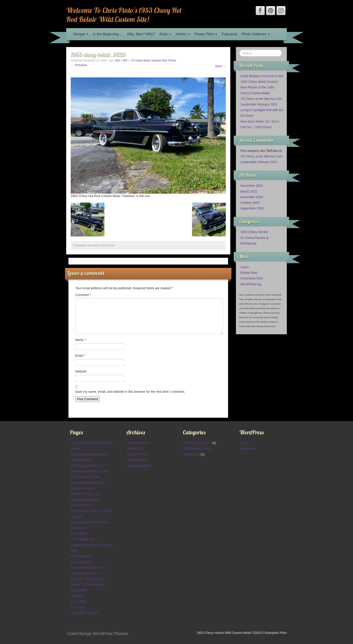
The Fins (77, 596)
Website (81, 371)
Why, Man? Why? (141, 34)
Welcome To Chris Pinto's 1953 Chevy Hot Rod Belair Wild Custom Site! (124, 15)
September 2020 (252, 208)
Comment (83, 295)
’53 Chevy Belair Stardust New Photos (154, 61)
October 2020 (250, 203)
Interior (183, 34)
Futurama (229, 34)
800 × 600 (121, 61)
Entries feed (249, 273)
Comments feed (252, 278)
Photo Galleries (256, 34)
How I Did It (79, 534)
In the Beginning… (108, 34)
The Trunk (78, 607)
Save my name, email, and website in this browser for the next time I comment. (130, 392)
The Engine (79, 590)
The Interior (79, 601)
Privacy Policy (80, 562)
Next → (221, 66)
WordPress (248, 449)
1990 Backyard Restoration (90, 471)
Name (80, 340)
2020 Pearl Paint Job (85, 477)
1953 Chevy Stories (254, 232)
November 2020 (252, 197)
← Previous (79, 65)
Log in (245, 267)
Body (165, 34)
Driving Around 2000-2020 (89, 522)
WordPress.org (251, 284)
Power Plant (206, 34)
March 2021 (249, 191)
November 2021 (252, 186)
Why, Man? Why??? (85, 613)
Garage (81, 34)
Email (80, 356)
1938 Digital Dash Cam (87, 466)
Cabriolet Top (80, 505)
